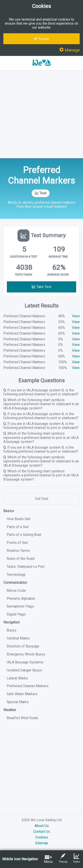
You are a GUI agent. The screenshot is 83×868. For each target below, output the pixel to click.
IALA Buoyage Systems (25, 662)
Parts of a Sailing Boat (24, 535)
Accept (41, 39)
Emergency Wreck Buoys (26, 654)
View (76, 316)
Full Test (42, 499)
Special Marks (18, 702)
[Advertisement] (41, 114)
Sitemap (42, 843)
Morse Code (16, 591)
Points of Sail (17, 543)
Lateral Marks (17, 678)
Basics (9, 511)
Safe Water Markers (22, 694)
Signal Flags (16, 614)
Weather (10, 710)
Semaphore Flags (20, 606)
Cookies (42, 837)
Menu (48, 859)
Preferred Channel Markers (28, 686)
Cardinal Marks (18, 638)
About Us (42, 826)
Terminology (16, 575)
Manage (69, 50)
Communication (15, 583)
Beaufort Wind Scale (22, 718)
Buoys (12, 630)
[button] (42, 68)
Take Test (42, 287)
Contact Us (42, 832)
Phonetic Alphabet (21, 599)
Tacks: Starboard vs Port (26, 567)
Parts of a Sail (18, 527)
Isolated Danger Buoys (24, 670)
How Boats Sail (18, 519)
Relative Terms (18, 551)
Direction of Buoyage (23, 646)
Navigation (12, 622)
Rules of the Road (20, 559)
